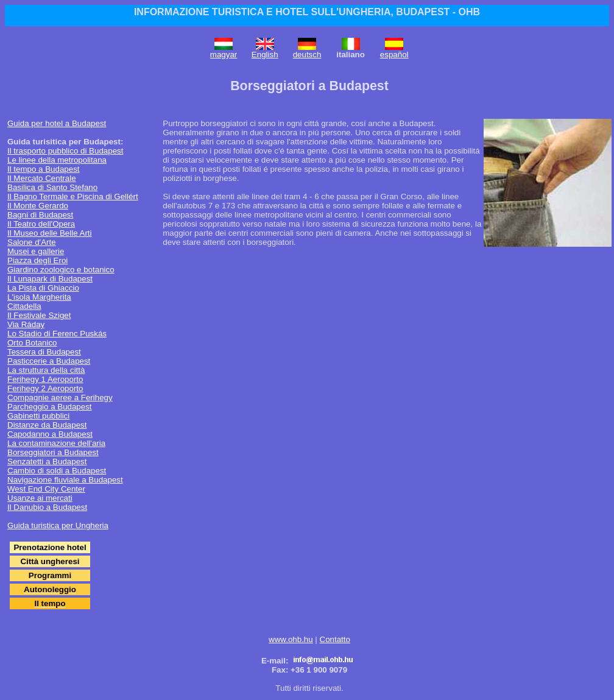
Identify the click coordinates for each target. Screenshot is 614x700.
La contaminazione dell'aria (56, 443)
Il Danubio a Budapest (47, 507)
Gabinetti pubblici (38, 416)
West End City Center (46, 489)
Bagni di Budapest (40, 215)
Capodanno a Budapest (50, 434)
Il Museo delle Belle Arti (50, 233)
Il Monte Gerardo (38, 206)
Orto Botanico (32, 343)
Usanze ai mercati (40, 498)
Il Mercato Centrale (42, 178)
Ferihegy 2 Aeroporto (45, 388)
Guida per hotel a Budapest (57, 123)
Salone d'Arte (32, 242)
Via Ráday (26, 324)
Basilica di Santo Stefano (52, 187)
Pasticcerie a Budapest (49, 361)
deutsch (307, 55)
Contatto (335, 639)
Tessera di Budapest (44, 352)
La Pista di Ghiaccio (43, 288)
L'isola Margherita (39, 297)
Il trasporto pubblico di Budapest (65, 151)
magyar (224, 55)
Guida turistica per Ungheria (58, 525)
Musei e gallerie (36, 251)
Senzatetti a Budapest (47, 461)
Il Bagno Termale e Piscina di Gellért (73, 196)
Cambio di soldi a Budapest (57, 471)
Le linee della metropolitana (57, 160)
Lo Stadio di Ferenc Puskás (57, 334)
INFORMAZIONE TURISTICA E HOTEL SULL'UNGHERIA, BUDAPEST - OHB (307, 12)
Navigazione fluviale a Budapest (65, 480)
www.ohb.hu (291, 639)
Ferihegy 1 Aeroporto (45, 379)
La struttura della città (46, 370)
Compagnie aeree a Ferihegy (60, 398)
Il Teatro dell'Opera (41, 224)
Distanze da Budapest (47, 425)
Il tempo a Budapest (44, 169)
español (394, 55)
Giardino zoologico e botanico (61, 270)
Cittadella (24, 306)
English (265, 55)
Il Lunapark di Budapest (50, 279)
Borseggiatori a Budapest (53, 452)
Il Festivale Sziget (39, 315)
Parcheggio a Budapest (50, 407)
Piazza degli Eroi (37, 260)
